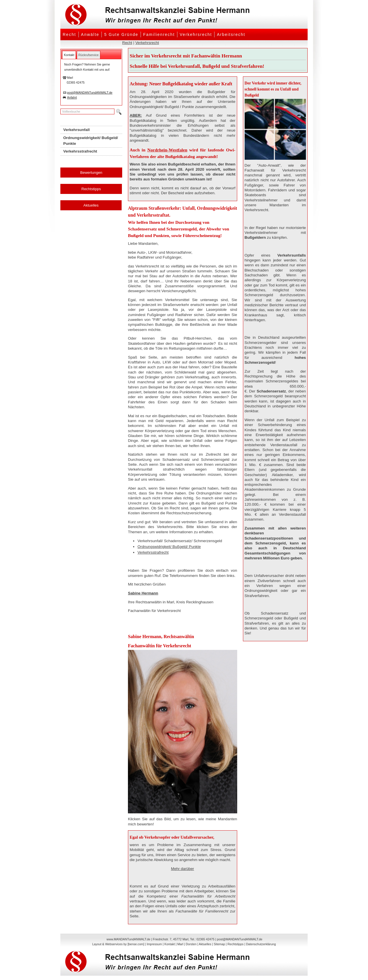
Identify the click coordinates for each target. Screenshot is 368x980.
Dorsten (191, 944)
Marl (180, 944)
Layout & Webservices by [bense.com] (118, 944)
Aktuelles (91, 205)
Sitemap (219, 944)
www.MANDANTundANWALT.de (129, 939)
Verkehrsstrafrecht (153, 552)
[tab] (69, 55)
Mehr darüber (183, 869)
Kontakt (170, 944)
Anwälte (90, 34)
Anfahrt (72, 97)
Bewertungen (91, 173)
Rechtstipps (91, 189)
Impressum (154, 944)
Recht (69, 34)
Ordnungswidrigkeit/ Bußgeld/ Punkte (169, 547)
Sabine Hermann (143, 593)
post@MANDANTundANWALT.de (90, 93)
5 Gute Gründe (121, 34)
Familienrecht (159, 34)
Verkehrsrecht (196, 34)
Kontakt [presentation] (69, 55)
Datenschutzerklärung (261, 944)
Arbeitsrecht (231, 34)
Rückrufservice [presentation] (89, 55)
